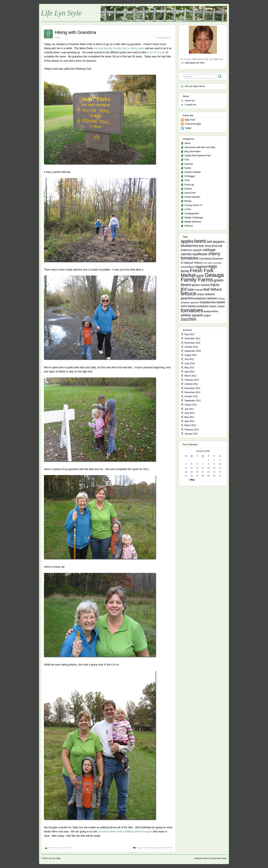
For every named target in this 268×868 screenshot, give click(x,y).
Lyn (60, 848)
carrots (186, 254)
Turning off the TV (193, 205)
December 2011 (192, 388)
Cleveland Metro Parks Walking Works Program (125, 831)
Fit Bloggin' (190, 176)
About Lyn (190, 101)
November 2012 (192, 343)
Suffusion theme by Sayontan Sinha (210, 858)
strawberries (208, 302)
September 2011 (193, 401)
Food (187, 180)
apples (187, 241)
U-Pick (188, 209)
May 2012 (189, 368)
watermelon (211, 311)
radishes (212, 298)
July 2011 (189, 409)
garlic (200, 276)
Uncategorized (192, 214)
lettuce (189, 293)
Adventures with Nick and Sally (200, 147)
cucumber (217, 263)
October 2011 (191, 396)
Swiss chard (217, 306)
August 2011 (191, 405)
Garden (188, 189)
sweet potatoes (198, 306)
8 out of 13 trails (156, 52)
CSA (187, 160)
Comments (193, 124)
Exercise (189, 164)
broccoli (217, 246)
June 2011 (190, 413)
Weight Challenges (194, 218)
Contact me (190, 105)
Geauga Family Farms (202, 277)
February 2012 (192, 380)
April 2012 (189, 372)
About (187, 143)
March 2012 (190, 376)
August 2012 (191, 355)
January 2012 (191, 384)
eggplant (201, 267)
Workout (189, 226)
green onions (201, 285)
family (185, 271)
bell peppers (216, 242)
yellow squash (192, 315)
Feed (190, 120)
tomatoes (192, 310)
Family (58, 38)
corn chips (208, 263)
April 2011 (189, 421)
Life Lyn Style (61, 13)
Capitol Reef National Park (198, 156)
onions (210, 294)
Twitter (188, 128)
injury (215, 285)
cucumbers (188, 267)
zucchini (188, 319)
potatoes (200, 298)
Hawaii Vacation (192, 197)
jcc (184, 289)
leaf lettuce (213, 289)
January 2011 (191, 434)
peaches (187, 298)
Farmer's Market (193, 172)
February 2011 (192, 430)
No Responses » (164, 38)
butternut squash (191, 250)
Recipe (188, 201)
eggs (213, 266)
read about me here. (195, 63)
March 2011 (190, 425)
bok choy (205, 246)
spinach (195, 302)
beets (200, 241)
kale (191, 290)
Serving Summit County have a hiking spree (119, 48)
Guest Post (190, 193)
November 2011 (192, 392)
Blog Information (193, 151)
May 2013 (189, 334)
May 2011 (189, 417)
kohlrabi (199, 290)
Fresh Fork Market (197, 273)
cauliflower (200, 254)
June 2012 (190, 363)
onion (201, 294)
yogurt (207, 315)
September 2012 (193, 351)
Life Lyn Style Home (195, 86)
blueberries (189, 246)
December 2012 (192, 339)
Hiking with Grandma (75, 32)
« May (192, 480)
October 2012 (191, 347)
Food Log (189, 185)
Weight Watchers (193, 222)
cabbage (209, 250)
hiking (151, 848)
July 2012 (189, 359)
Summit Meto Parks (164, 848)
